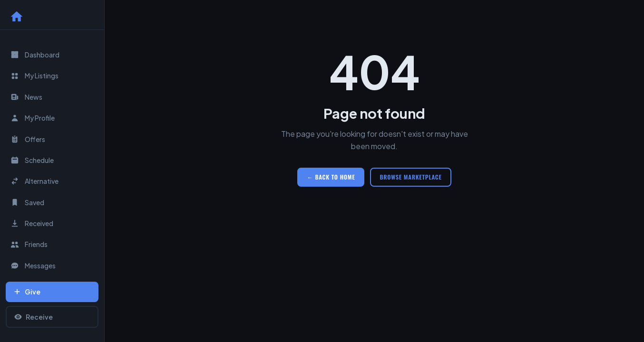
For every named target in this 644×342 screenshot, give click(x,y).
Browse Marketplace (410, 177)
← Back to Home (331, 177)
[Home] (17, 17)
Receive (34, 317)
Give (27, 292)
